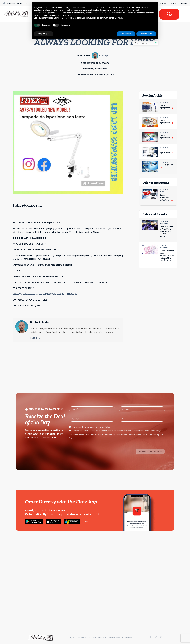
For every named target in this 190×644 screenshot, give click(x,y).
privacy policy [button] (124, 8)
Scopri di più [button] (44, 34)
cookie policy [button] (135, 10)
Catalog (173, 3)
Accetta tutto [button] (146, 34)
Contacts (183, 3)
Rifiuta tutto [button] (126, 34)
